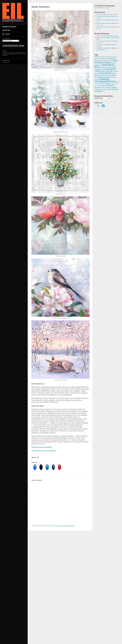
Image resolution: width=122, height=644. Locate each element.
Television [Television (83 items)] (110, 85)
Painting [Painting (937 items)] (104, 79)
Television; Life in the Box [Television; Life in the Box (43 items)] (103, 87)
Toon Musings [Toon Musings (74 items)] (113, 89)
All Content (6, 39)
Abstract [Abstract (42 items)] (97, 57)
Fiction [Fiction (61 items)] (114, 67)
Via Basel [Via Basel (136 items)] (99, 91)
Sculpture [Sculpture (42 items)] (108, 84)
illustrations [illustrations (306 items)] (111, 69)
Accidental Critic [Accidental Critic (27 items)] (104, 57)
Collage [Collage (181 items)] (107, 63)
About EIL (6, 30)
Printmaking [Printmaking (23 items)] (102, 84)
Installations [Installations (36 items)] (98, 71)
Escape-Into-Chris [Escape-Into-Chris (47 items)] (105, 67)
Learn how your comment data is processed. (63, 526)
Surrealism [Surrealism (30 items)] (103, 86)
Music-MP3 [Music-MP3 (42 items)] (98, 77)
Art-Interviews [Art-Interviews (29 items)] (102, 59)
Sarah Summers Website (41, 447)
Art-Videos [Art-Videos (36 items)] (104, 61)
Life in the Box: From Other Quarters (106, 16)
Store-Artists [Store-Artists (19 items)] (114, 84)
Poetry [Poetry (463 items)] (113, 81)
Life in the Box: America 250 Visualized (107, 27)
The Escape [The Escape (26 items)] (104, 89)
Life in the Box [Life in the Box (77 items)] (108, 71)
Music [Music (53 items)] (103, 75)
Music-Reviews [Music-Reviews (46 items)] (107, 77)
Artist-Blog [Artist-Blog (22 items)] (110, 61)
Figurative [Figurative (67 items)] (98, 69)
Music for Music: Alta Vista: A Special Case (108, 23)
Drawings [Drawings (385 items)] (106, 65)
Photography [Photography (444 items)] (102, 81)
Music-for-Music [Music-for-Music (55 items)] (111, 75)
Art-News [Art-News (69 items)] (110, 59)
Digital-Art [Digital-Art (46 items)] (98, 65)
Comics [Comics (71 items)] (114, 63)
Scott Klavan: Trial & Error (103, 15)
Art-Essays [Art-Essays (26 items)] (112, 57)
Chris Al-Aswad (98, 8)
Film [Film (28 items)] (103, 69)
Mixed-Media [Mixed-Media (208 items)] (105, 73)
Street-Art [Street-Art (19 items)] (97, 86)
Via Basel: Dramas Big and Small (105, 20)
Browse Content (9, 27)
